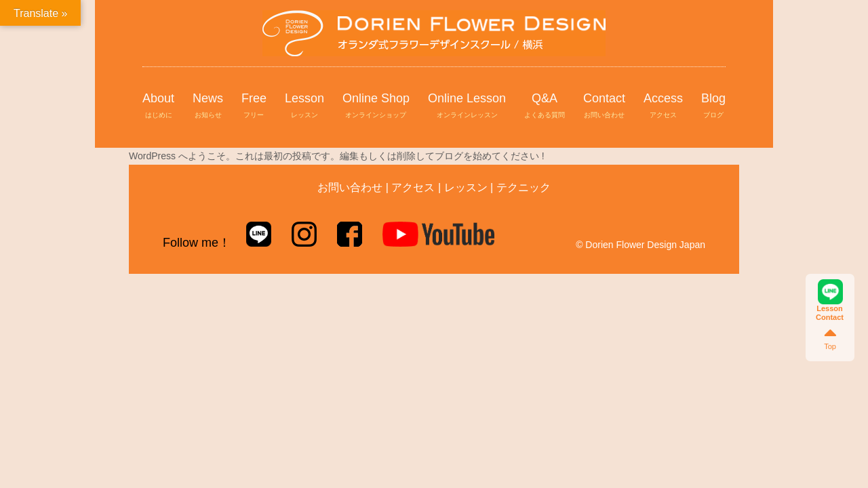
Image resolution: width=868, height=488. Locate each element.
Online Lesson (467, 106)
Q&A (545, 106)
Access (663, 106)
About (158, 106)
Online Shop (376, 106)
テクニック (524, 187)
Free (254, 106)
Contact (604, 106)
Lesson (304, 106)
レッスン (466, 187)
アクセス (413, 187)
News (208, 106)
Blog (713, 106)
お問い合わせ (350, 187)
